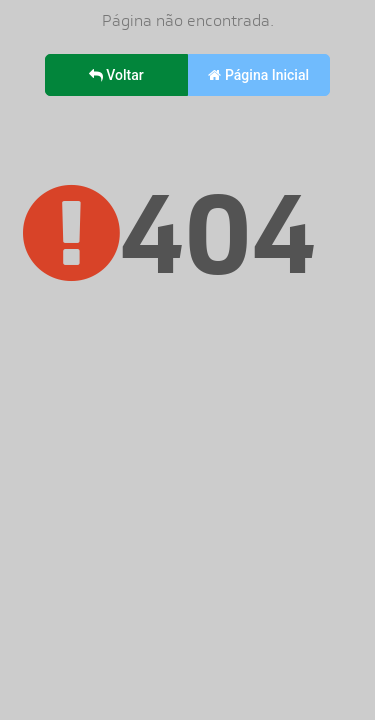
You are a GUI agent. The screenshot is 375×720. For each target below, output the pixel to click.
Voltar (116, 75)
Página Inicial (258, 75)
